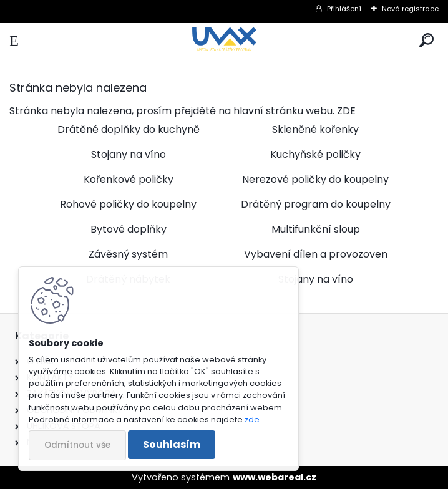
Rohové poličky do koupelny (128, 204)
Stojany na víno (129, 154)
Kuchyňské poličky (315, 154)
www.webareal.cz (275, 477)
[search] (426, 41)
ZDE (346, 111)
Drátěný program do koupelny (316, 204)
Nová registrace (410, 9)
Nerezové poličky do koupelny (315, 179)
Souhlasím (172, 444)
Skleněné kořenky (315, 129)
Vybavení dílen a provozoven (316, 254)
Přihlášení (344, 9)
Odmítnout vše (77, 445)
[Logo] (224, 41)
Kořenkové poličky (129, 179)
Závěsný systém (128, 254)
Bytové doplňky (129, 229)
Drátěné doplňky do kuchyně (129, 129)
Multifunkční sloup (316, 229)
